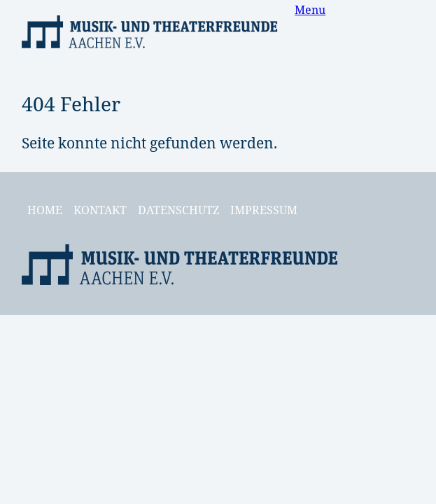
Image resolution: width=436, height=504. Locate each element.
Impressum (264, 210)
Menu (310, 10)
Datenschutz (178, 210)
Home (45, 210)
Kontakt (100, 210)
